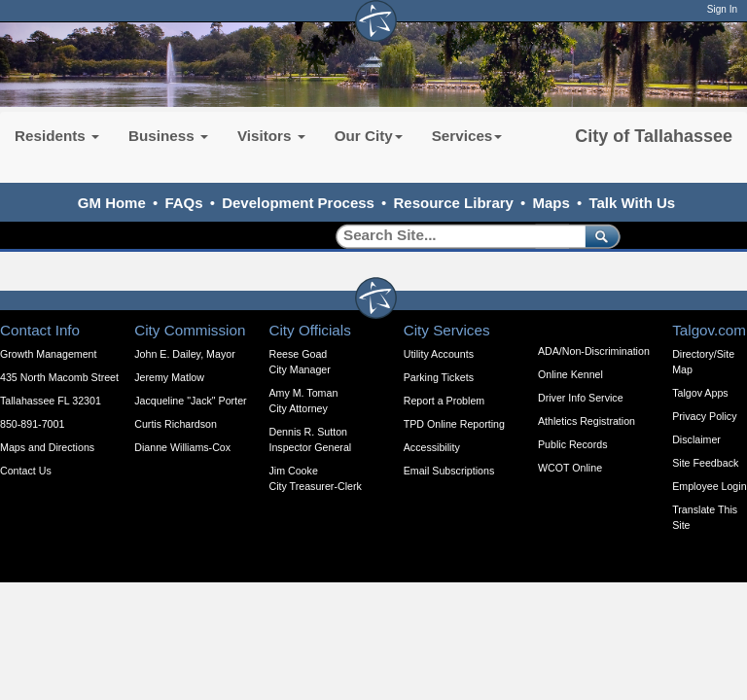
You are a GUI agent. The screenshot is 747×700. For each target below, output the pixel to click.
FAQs (183, 203)
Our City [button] (369, 136)
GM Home (112, 203)
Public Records (573, 444)
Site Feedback (705, 463)
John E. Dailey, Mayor (184, 354)
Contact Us (26, 471)
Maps (551, 203)
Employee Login (709, 486)
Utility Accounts (439, 354)
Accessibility (432, 447)
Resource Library (454, 203)
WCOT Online (570, 468)
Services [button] (467, 136)
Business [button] (168, 136)
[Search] (454, 236)
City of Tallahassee (654, 136)
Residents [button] (57, 136)
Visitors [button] (271, 136)
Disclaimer (696, 439)
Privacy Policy (704, 416)
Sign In (722, 9)
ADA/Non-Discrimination (594, 351)
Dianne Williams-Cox (182, 447)
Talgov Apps (700, 393)
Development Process (298, 203)
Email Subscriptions (449, 471)
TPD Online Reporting (454, 424)
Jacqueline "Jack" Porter (190, 401)
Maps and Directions (47, 447)
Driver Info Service (581, 398)
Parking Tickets (439, 377)
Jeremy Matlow (169, 377)
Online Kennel (570, 374)
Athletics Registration (587, 421)
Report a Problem (445, 401)
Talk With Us (632, 203)
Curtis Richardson (176, 424)
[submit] (599, 236)
